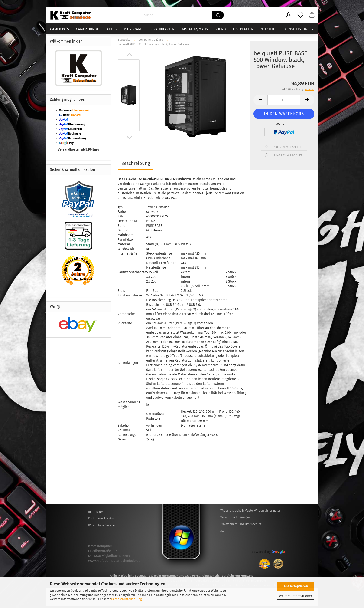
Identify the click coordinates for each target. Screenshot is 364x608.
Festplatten (243, 29)
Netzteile (268, 29)
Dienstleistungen (299, 29)
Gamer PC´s (60, 29)
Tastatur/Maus (195, 29)
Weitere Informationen (296, 596)
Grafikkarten (163, 29)
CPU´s (112, 29)
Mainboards (134, 29)
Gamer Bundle (88, 29)
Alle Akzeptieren (296, 586)
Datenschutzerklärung (127, 599)
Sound (220, 29)
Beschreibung (136, 165)
